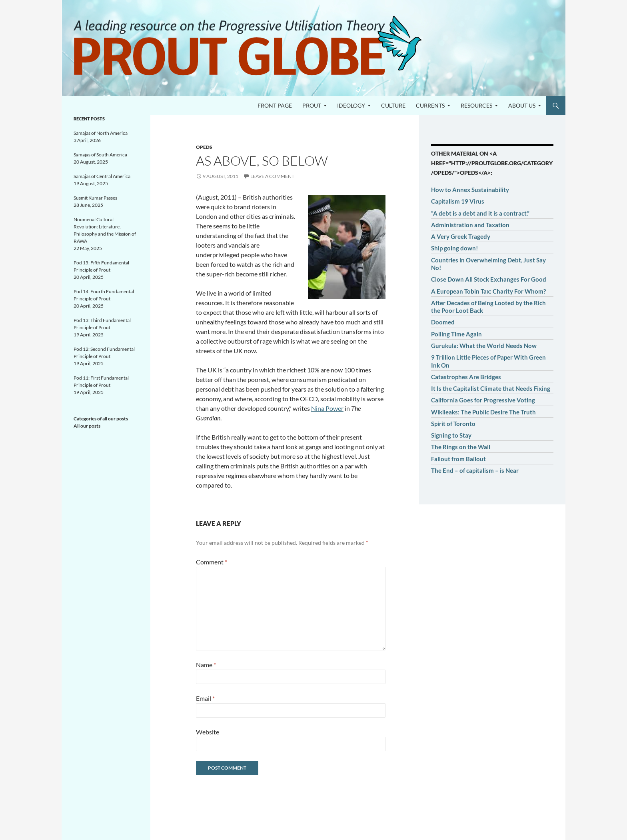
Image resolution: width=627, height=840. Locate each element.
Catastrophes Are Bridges (466, 377)
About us (522, 105)
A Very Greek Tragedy (461, 236)
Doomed (443, 322)
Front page (275, 105)
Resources (476, 105)
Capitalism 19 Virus (458, 201)
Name (206, 665)
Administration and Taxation (470, 225)
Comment (212, 562)
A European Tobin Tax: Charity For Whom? (488, 291)
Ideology (351, 105)
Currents (430, 105)
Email (205, 698)
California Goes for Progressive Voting (483, 400)
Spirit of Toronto (453, 424)
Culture (393, 105)
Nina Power (327, 408)
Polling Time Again (456, 334)
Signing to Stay (451, 435)
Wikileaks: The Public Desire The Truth (483, 412)
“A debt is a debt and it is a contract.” (480, 213)
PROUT (312, 105)
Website (208, 732)
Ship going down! (454, 248)
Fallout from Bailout (458, 459)
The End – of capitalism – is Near (475, 470)
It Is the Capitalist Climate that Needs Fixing (491, 388)
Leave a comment (272, 176)
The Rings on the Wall (461, 447)
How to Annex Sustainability (470, 190)
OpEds (204, 147)
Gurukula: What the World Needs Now (484, 346)
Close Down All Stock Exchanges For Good (489, 279)
